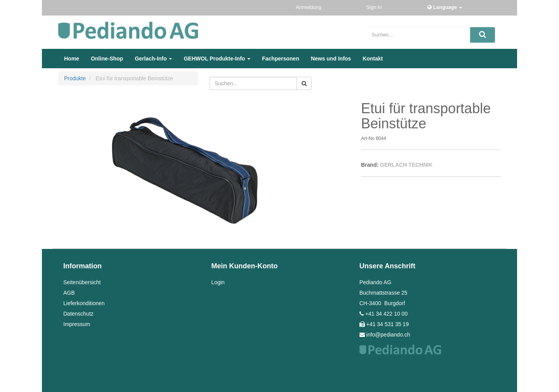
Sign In (375, 7)
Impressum (77, 324)
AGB (69, 293)
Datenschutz (78, 314)
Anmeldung (309, 7)
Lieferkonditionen (84, 303)
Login (218, 282)
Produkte (75, 78)
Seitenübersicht (82, 282)
